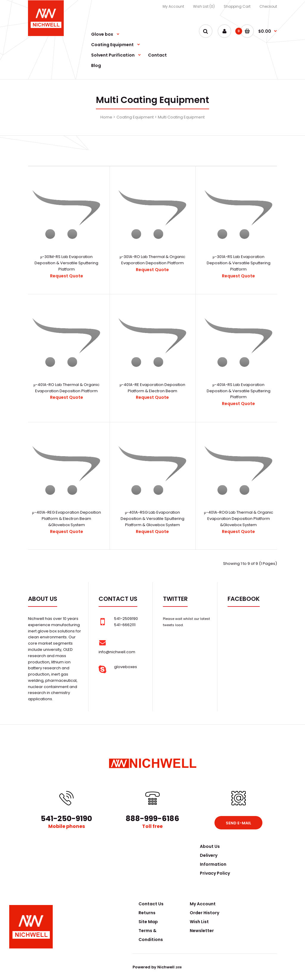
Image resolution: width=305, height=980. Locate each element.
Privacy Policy (215, 873)
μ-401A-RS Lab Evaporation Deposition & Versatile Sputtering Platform (239, 391)
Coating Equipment (135, 117)
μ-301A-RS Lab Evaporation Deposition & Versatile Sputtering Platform (239, 263)
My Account (173, 6)
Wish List (199, 922)
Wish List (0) (204, 6)
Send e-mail (238, 823)
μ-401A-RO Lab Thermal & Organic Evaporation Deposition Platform (66, 388)
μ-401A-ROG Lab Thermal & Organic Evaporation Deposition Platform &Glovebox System (239, 519)
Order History (204, 913)
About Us (210, 846)
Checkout (268, 6)
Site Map (148, 922)
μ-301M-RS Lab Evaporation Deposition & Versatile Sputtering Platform (66, 263)
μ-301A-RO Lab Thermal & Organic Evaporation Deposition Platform (152, 260)
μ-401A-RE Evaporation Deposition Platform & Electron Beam (152, 388)
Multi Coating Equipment (181, 117)
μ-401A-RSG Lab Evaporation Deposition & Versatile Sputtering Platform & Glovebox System (152, 519)
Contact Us (151, 904)
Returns (147, 913)
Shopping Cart (237, 6)
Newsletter (202, 931)
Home (106, 117)
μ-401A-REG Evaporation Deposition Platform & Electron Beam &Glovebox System (67, 519)
